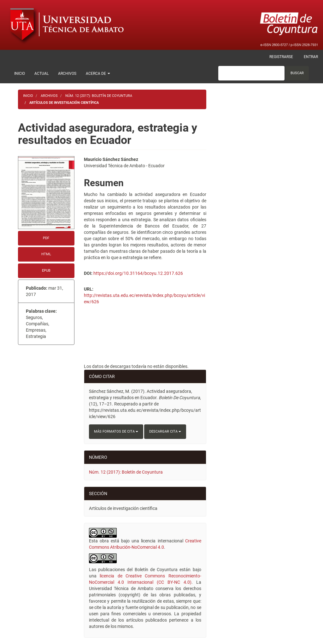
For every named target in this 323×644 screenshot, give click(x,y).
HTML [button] (46, 254)
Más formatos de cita (116, 431)
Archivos (67, 74)
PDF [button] (46, 238)
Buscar (297, 73)
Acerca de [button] (98, 74)
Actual (41, 74)
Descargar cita (165, 431)
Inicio (20, 74)
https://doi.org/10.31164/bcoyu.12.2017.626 (138, 273)
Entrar (311, 57)
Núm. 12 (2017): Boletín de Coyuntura (99, 96)
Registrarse (281, 57)
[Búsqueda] (251, 73)
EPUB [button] (46, 271)
